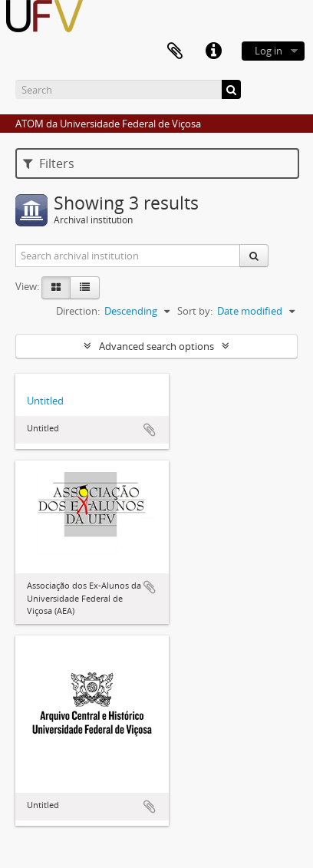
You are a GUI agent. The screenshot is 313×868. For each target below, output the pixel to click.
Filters (49, 163)
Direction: (78, 311)
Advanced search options (156, 346)
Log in (269, 51)
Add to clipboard (150, 430)
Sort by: (195, 311)
